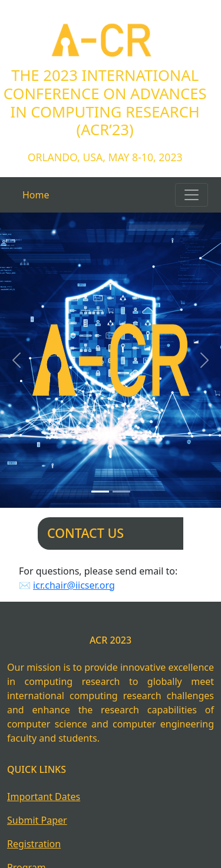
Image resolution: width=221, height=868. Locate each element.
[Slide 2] (121, 492)
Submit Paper (37, 820)
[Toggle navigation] (192, 195)
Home (36, 195)
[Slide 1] (100, 492)
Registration (34, 844)
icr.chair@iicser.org (74, 585)
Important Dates (44, 797)
